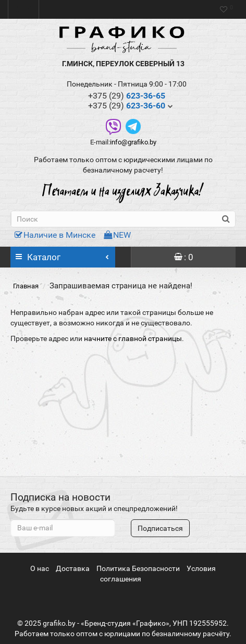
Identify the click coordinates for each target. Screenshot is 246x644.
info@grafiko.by (133, 142)
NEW (117, 235)
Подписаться (160, 528)
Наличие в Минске (55, 235)
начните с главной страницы (133, 338)
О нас (40, 568)
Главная (26, 286)
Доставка (73, 568)
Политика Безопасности (138, 568)
